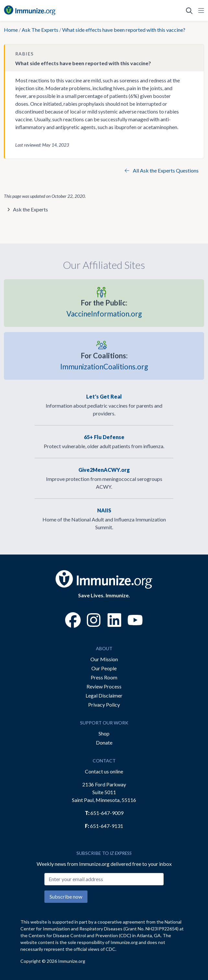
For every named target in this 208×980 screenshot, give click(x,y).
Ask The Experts (40, 30)
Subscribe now (66, 896)
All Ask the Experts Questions (162, 170)
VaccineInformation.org (104, 308)
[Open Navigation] (200, 10)
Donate (104, 742)
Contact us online (104, 771)
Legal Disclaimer (104, 695)
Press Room (104, 677)
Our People (104, 668)
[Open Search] (189, 10)
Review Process (104, 686)
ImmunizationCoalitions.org (104, 360)
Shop (104, 733)
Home (11, 30)
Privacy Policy (104, 705)
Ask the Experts (30, 209)
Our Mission (104, 659)
